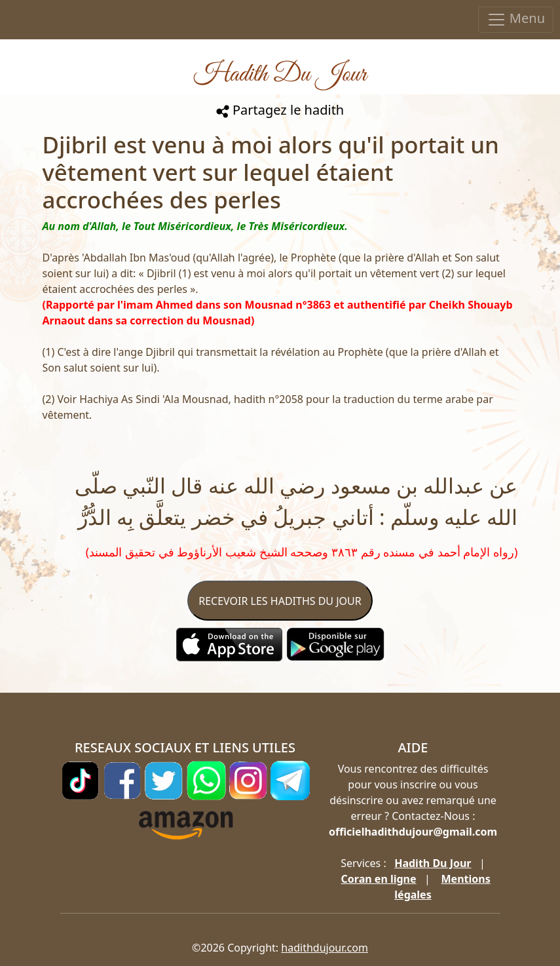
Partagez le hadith (280, 110)
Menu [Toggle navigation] (516, 19)
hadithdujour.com (325, 948)
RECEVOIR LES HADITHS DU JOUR (280, 601)
